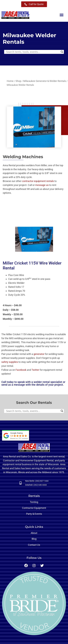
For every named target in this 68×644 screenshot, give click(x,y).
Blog (34, 539)
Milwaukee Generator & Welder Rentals (45, 81)
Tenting (34, 502)
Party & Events (34, 514)
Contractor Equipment (34, 508)
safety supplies (10, 362)
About (34, 533)
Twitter (35, 370)
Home (10, 81)
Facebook (21, 370)
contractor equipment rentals (38, 181)
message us (42, 185)
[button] (61, 15)
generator (39, 354)
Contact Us (34, 545)
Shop (18, 81)
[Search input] (33, 52)
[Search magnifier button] (62, 52)
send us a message (13, 385)
